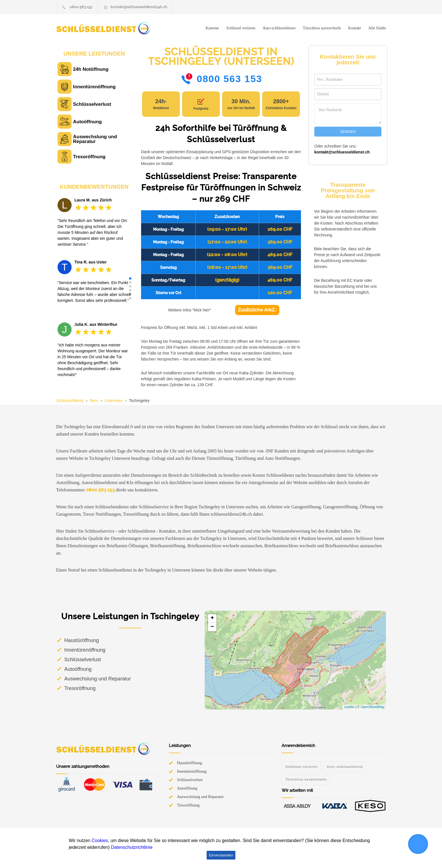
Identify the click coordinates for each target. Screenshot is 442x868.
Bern (94, 401)
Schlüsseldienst (70, 401)
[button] (130, 278)
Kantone (212, 28)
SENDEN (348, 132)
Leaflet (349, 707)
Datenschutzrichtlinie (132, 847)
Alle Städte (377, 28)
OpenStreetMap (373, 707)
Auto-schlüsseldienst (279, 28)
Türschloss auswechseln (322, 28)
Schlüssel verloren (241, 28)
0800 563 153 (81, 7)
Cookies (100, 840)
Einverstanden (221, 855)
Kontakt (354, 28)
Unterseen (114, 401)
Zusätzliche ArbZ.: (257, 310)
